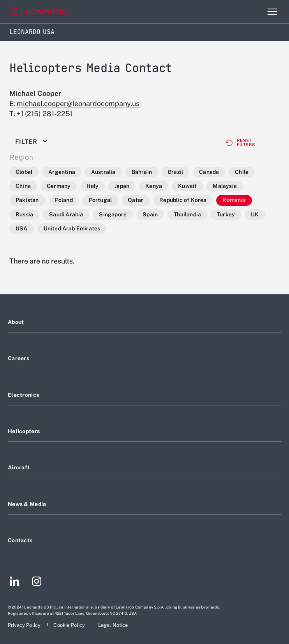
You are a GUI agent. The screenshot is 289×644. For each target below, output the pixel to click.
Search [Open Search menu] (256, 12)
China (23, 186)
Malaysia (225, 186)
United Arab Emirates (72, 228)
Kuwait (187, 186)
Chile (242, 172)
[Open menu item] (272, 12)
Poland (64, 200)
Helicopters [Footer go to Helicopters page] (24, 431)
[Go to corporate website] (39, 12)
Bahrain (142, 172)
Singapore (113, 214)
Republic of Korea (183, 200)
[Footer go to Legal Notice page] (113, 625)
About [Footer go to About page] (16, 322)
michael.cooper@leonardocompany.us (78, 103)
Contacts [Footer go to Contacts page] (20, 540)
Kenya (154, 186)
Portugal (100, 200)
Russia (24, 214)
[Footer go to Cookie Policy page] (70, 625)
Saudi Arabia (66, 214)
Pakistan (27, 200)
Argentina (62, 172)
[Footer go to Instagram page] (37, 582)
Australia (103, 172)
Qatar (136, 200)
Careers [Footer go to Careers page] (19, 358)
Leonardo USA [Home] (32, 32)
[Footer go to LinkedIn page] (15, 582)
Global (24, 172)
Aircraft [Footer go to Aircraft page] (19, 467)
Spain (150, 214)
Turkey (226, 214)
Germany (59, 186)
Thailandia (187, 214)
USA (22, 228)
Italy (93, 186)
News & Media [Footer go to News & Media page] (27, 504)
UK (255, 214)
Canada (209, 172)
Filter (26, 142)
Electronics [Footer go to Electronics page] (23, 395)
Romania (234, 200)
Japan (122, 186)
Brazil (175, 172)
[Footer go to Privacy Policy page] (25, 625)
